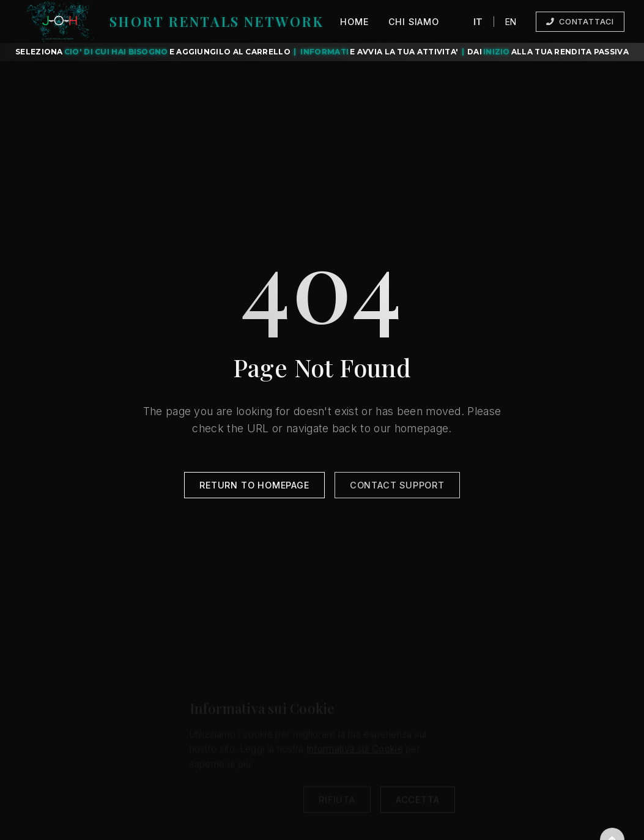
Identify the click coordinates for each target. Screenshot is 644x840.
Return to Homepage (254, 487)
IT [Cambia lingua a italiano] (478, 21)
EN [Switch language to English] (511, 21)
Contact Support (397, 487)
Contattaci (580, 22)
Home (354, 22)
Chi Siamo (414, 22)
